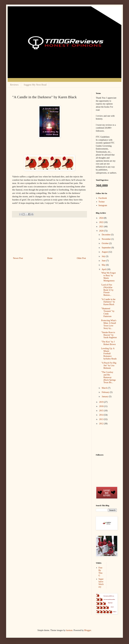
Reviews (14, 85)
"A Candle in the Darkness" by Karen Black (108, 302)
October (105, 243)
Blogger (88, 630)
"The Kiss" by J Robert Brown (108, 343)
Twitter (102, 202)
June (104, 261)
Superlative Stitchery (101, 583)
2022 (102, 222)
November (106, 239)
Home (50, 258)
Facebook (103, 198)
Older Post (81, 258)
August (105, 252)
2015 (102, 411)
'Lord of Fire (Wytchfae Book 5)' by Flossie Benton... (107, 290)
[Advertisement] (49, 237)
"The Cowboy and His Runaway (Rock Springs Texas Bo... (109, 377)
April (104, 269)
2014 (102, 415)
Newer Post (18, 258)
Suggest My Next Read (35, 85)
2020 (102, 231)
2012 (102, 424)
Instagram (103, 205)
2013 (102, 419)
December (106, 235)
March (105, 388)
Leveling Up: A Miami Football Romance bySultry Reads (109, 354)
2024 (102, 218)
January (105, 397)
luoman (69, 630)
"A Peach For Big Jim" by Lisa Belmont (109, 365)
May (104, 265)
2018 (102, 406)
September (106, 248)
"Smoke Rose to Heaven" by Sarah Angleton (109, 335)
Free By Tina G (100, 572)
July (104, 256)
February (106, 392)
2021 (102, 227)
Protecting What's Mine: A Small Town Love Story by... (109, 324)
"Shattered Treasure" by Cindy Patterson (108, 312)
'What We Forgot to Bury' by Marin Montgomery (108, 277)
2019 (102, 402)
